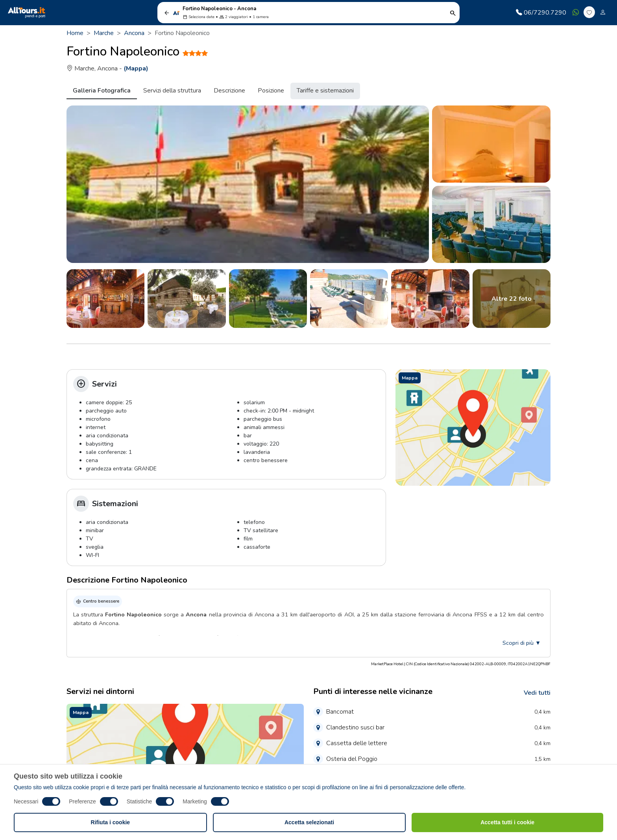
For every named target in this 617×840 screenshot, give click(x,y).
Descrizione (229, 91)
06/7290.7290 (541, 13)
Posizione (271, 91)
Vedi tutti (537, 693)
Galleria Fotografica (102, 91)
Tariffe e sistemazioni (325, 91)
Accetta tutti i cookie (507, 822)
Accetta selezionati (309, 822)
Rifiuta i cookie (111, 822)
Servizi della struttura (172, 91)
